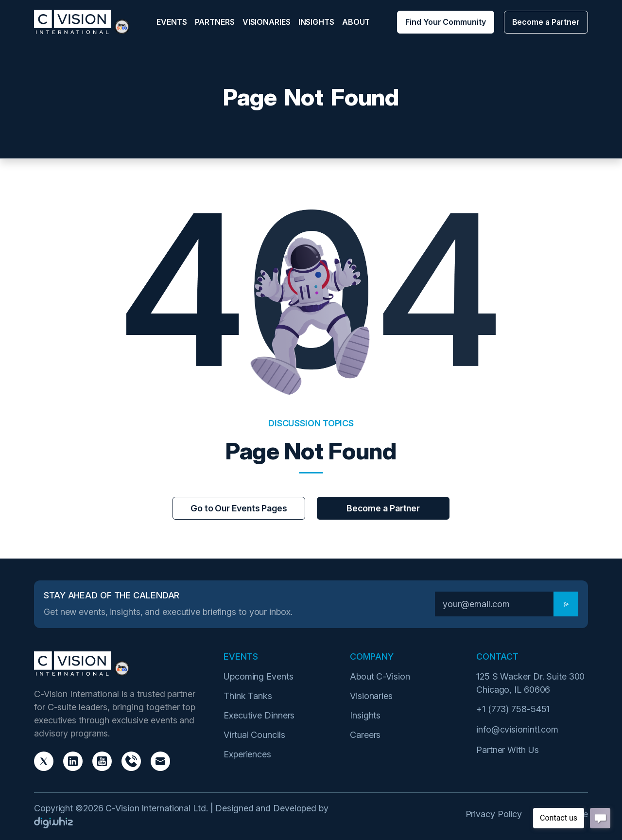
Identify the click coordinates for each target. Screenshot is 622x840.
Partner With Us (508, 750)
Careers (365, 735)
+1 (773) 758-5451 (513, 709)
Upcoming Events (259, 676)
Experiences (247, 754)
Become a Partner (546, 22)
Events (172, 22)
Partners (215, 22)
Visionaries (267, 22)
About (356, 22)
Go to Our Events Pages (239, 508)
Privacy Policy (494, 814)
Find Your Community (445, 22)
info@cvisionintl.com (517, 729)
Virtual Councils (254, 735)
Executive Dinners (259, 715)
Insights (316, 22)
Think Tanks (248, 696)
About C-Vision (380, 676)
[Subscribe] (566, 604)
